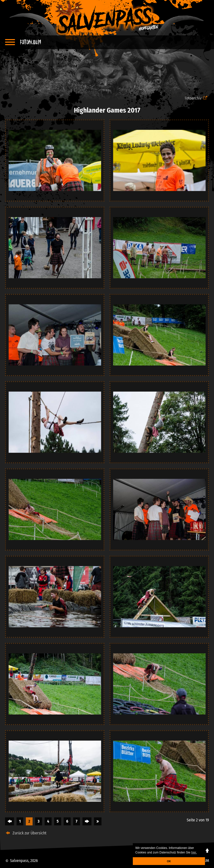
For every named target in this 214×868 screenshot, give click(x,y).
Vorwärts (87, 821)
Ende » (98, 821)
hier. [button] (194, 852)
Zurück (10, 821)
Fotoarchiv (197, 98)
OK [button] (169, 861)
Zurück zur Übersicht (26, 833)
